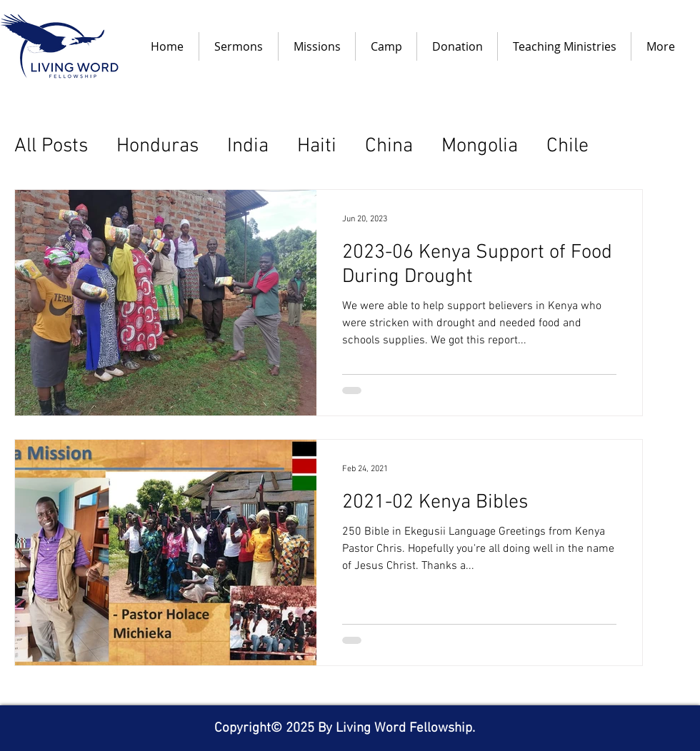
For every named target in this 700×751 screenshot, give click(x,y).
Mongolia (480, 146)
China (389, 146)
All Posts (51, 146)
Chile (567, 146)
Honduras (157, 146)
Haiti (317, 146)
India (248, 146)
